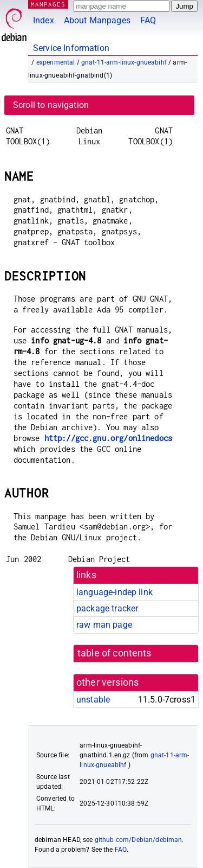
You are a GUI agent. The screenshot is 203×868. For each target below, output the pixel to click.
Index (44, 20)
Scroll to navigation (51, 105)
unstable (93, 700)
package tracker (107, 608)
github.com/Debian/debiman (139, 840)
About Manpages (97, 20)
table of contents (114, 653)
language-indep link (114, 592)
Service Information (71, 48)
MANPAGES (48, 4)
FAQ (148, 20)
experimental (56, 62)
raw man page (104, 625)
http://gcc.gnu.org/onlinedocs (108, 438)
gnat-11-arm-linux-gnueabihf (124, 62)
